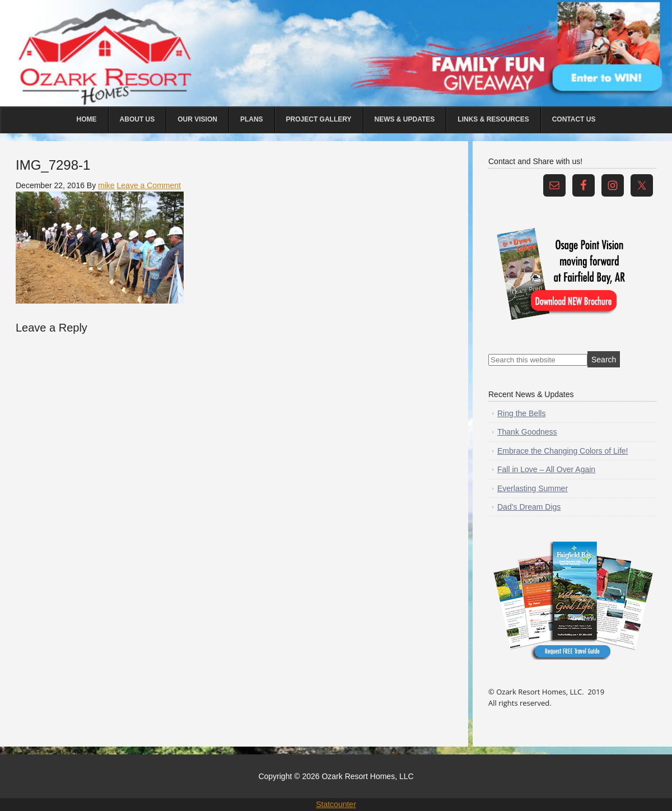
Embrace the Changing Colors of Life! (563, 451)
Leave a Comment (149, 185)
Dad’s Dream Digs (529, 507)
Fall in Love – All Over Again (546, 469)
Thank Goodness (527, 432)
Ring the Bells (521, 413)
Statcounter (336, 804)
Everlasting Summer (533, 488)
